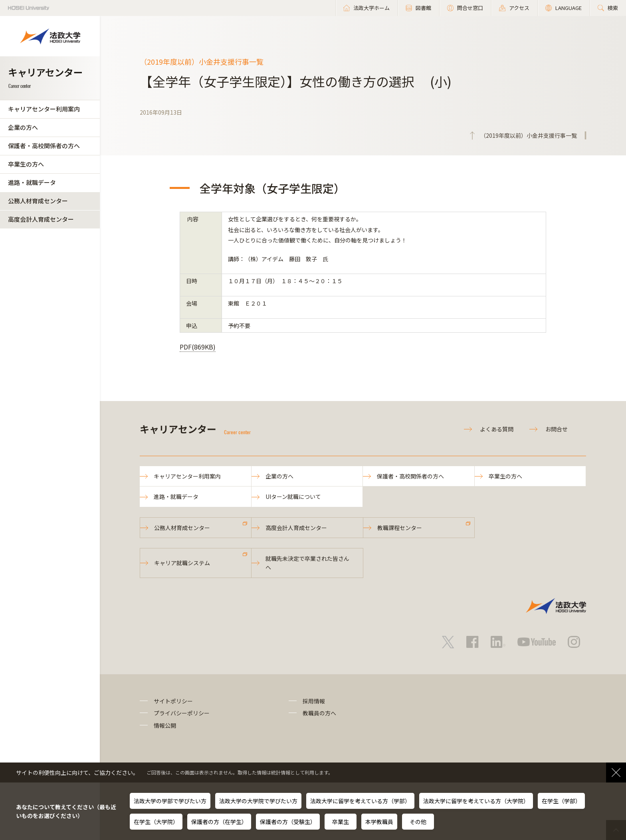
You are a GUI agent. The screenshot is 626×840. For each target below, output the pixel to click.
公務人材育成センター (38, 201)
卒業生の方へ (26, 164)
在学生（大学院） (156, 822)
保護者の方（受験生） (288, 822)
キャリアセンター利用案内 (44, 109)
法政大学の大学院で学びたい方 (258, 801)
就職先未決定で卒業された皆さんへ (307, 563)
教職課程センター (400, 528)
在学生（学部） (561, 801)
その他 (418, 822)
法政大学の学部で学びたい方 (170, 801)
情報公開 (165, 725)
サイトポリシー (173, 701)
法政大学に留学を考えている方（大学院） (476, 801)
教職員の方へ (319, 713)
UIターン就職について (293, 496)
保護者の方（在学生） (219, 822)
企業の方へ (23, 127)
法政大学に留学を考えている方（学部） (360, 801)
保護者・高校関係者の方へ (44, 146)
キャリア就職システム (182, 563)
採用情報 (314, 701)
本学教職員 (379, 822)
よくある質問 (497, 429)
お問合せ (557, 429)
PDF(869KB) (198, 347)
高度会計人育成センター (41, 219)
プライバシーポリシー (182, 713)
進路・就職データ (32, 182)
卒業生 (341, 822)
